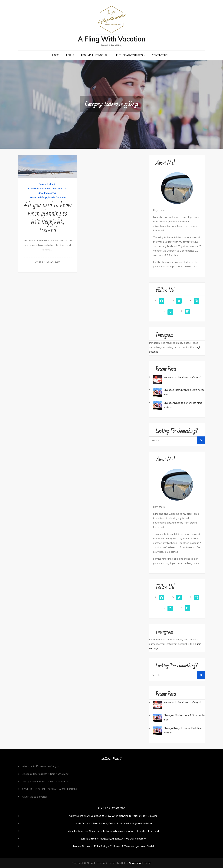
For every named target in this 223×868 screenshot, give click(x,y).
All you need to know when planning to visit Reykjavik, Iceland (48, 218)
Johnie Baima (88, 839)
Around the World (94, 55)
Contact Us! (160, 55)
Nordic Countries (57, 197)
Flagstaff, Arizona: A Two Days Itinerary (123, 839)
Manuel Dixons (82, 846)
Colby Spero (76, 816)
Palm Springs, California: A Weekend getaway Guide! (122, 823)
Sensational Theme (140, 863)
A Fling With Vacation (111, 39)
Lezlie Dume (82, 823)
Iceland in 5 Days (38, 197)
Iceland (51, 184)
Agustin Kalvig (76, 831)
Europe (43, 184)
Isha (41, 262)
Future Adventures (129, 55)
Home (56, 55)
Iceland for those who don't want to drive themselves (47, 191)
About (70, 55)
